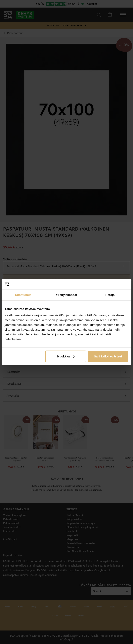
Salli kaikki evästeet (108, 356)
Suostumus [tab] (23, 295)
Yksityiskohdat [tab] (66, 295)
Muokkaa (66, 356)
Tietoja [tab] (110, 295)
